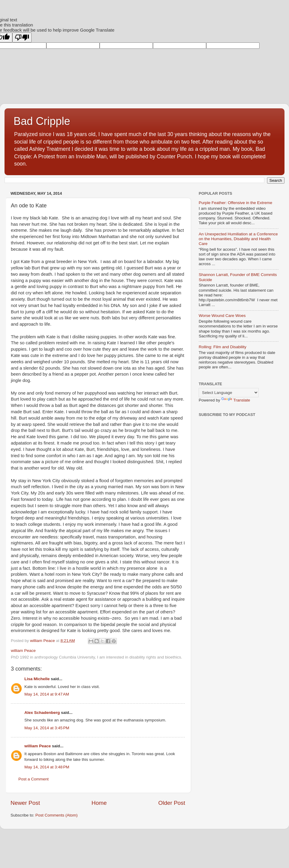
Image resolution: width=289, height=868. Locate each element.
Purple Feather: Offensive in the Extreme (235, 203)
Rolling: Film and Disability (222, 347)
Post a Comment (34, 779)
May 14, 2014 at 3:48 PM (47, 767)
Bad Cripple (42, 121)
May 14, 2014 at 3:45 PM (47, 728)
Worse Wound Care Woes (222, 316)
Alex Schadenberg (42, 713)
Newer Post (25, 803)
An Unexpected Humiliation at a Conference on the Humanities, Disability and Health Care (238, 239)
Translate (236, 400)
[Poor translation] (22, 37)
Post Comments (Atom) (57, 815)
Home (99, 803)
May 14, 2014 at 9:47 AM (47, 694)
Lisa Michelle (37, 679)
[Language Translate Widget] (229, 393)
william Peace (38, 746)
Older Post (172, 803)
